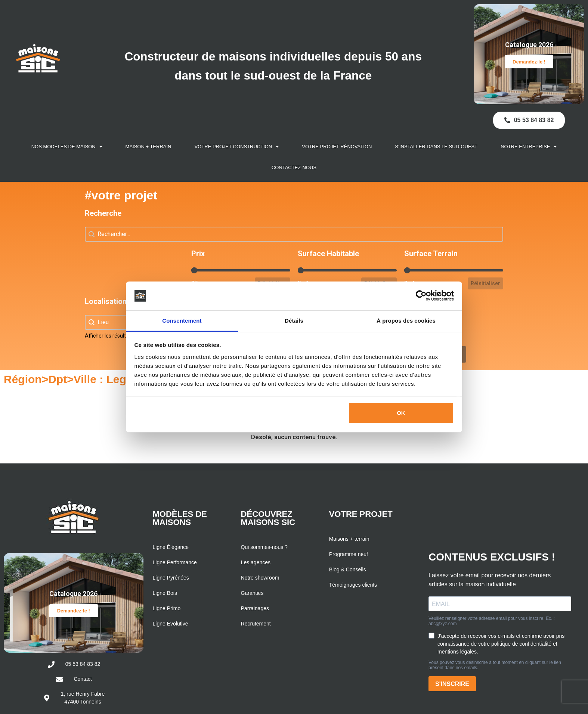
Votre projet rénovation (337, 147)
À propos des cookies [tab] (406, 321)
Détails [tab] (294, 321)
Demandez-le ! (529, 62)
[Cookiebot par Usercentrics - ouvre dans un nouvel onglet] (421, 296)
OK (401, 413)
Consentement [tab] (182, 321)
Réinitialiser (485, 283)
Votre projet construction (237, 147)
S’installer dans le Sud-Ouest (436, 147)
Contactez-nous (294, 167)
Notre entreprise (529, 147)
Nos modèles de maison (67, 147)
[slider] (194, 270)
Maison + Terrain (148, 147)
